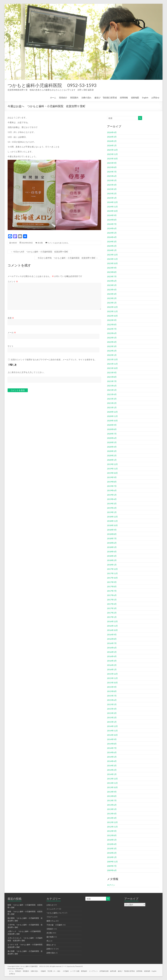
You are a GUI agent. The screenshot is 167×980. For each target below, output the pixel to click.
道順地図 (135, 98)
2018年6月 (112, 543)
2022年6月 (112, 333)
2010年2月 (112, 853)
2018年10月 (112, 525)
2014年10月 (112, 735)
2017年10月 (112, 578)
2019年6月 (112, 490)
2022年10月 (112, 316)
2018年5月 (112, 547)
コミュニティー (53, 909)
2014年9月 (112, 739)
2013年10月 (112, 787)
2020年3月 (112, 451)
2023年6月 (112, 281)
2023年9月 (112, 268)
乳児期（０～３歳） (56, 971)
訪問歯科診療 (107, 971)
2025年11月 (112, 154)
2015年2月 (112, 717)
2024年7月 (112, 224)
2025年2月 (112, 193)
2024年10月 (112, 211)
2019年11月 (112, 469)
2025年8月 (112, 167)
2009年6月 (112, 870)
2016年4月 (112, 656)
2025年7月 (112, 172)
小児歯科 (68, 971)
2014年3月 (112, 765)
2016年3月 (112, 661)
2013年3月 (112, 818)
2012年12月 (112, 822)
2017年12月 (112, 569)
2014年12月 (112, 726)
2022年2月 (112, 351)
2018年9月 (112, 530)
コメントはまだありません (58, 243)
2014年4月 (112, 761)
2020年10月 (112, 421)
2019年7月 (112, 486)
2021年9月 (112, 372)
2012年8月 (112, 835)
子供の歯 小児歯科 (54, 925)
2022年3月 (112, 346)
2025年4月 (112, 185)
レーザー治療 (77, 971)
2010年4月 (112, 844)
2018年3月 (112, 556)
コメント (13, 281)
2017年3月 (112, 608)
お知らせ (50, 905)
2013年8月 (112, 796)
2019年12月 (112, 464)
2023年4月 (112, 290)
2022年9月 (112, 320)
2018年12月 (112, 517)
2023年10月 (112, 263)
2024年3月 (112, 241)
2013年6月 (112, 805)
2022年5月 (112, 338)
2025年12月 (112, 150)
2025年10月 (112, 159)
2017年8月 (112, 586)
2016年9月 (112, 634)
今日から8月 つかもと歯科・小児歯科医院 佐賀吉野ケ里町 (40, 252)
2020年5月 (112, 442)
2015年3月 (112, 713)
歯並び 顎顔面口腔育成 (106, 98)
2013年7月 (112, 800)
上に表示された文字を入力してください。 (27, 372)
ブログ (49, 917)
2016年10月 (112, 630)
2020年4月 (112, 447)
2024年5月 (112, 233)
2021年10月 (112, 368)
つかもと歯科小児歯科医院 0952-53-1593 (52, 85)
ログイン (111, 885)
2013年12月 (112, 779)
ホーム (53, 98)
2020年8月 (112, 429)
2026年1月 (112, 145)
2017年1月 (112, 617)
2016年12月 (112, 621)
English (145, 98)
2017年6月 (112, 595)
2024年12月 (112, 202)
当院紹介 (50, 929)
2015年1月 (112, 722)
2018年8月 (112, 534)
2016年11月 (112, 626)
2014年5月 (112, 757)
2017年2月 (112, 613)
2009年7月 (112, 866)
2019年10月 (112, 473)
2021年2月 (112, 403)
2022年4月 (112, 342)
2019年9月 (112, 477)
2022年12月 (112, 307)
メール (12, 332)
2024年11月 (112, 207)
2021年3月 (112, 399)
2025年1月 (112, 198)
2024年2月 (112, 246)
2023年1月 (112, 303)
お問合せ (155, 98)
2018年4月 (112, 552)
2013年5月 (112, 809)
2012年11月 (112, 827)
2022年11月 (112, 311)
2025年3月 (112, 189)
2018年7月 (112, 538)
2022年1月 (112, 355)
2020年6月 (112, 438)
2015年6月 (112, 700)
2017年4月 (112, 604)
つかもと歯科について (55, 913)
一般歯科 (44, 971)
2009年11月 (112, 862)
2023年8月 (112, 272)
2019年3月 (112, 503)
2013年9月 (112, 792)
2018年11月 (112, 521)
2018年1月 (112, 565)
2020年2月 (112, 455)
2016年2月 (112, 665)
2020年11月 (112, 416)
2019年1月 (112, 512)
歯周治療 (117, 971)
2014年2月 (112, 770)
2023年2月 (112, 298)
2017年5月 (112, 600)
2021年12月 (112, 359)
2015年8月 (112, 691)
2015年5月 (112, 704)
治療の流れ (86, 98)
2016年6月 (112, 648)
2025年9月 (112, 163)
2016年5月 (112, 652)
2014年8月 (112, 744)
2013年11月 (112, 783)
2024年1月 (112, 250)
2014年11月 (112, 731)
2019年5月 (112, 495)
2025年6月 (112, 176)
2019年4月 (112, 499)
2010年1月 (112, 857)
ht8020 (14, 243)
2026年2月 (112, 141)
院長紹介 (63, 98)
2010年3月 (112, 848)
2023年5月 (112, 285)
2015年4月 (112, 709)
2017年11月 (112, 573)
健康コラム (51, 921)
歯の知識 (50, 937)
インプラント (96, 971)
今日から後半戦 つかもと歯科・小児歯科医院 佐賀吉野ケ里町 (68, 258)
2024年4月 (112, 237)
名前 (11, 318)
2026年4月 (112, 132)
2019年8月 (112, 482)
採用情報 (124, 98)
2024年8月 (112, 220)
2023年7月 (112, 276)
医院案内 (74, 98)
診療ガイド (51, 949)
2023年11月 (112, 259)
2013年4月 (112, 814)
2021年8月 (112, 377)
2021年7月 (112, 381)
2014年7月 (112, 748)
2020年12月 (112, 412)
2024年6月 (112, 228)
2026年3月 (112, 137)
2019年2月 (112, 508)
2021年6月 (112, 386)
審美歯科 (87, 971)
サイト (11, 346)
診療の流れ (51, 953)
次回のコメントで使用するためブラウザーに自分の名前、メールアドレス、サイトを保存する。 (54, 359)
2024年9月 (112, 215)
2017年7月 (112, 591)
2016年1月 (112, 669)
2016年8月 (112, 639)
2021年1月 (112, 407)
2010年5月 (112, 840)
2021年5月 (112, 390)
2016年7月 (112, 643)
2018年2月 (112, 560)
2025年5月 (112, 180)
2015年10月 (112, 683)
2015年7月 (112, 696)
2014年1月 (112, 774)
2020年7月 (112, 434)
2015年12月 (112, 674)
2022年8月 (112, 324)
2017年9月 (112, 582)
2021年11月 (112, 364)
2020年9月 (112, 425)
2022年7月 (112, 329)
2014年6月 (112, 752)
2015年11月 (112, 678)
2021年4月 (112, 394)
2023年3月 (112, 294)
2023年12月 (112, 255)
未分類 (40, 243)
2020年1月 (112, 460)
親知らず (50, 945)
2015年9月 (112, 687)
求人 (48, 941)
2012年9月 (112, 831)
